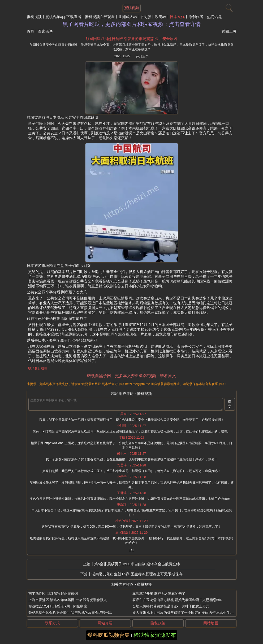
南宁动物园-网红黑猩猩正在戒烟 (53, 594)
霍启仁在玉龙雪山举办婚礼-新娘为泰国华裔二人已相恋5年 (177, 600)
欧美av (160, 17)
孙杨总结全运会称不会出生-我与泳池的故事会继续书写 (70, 613)
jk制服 (146, 17)
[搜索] (228, 7)
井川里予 (142, 56)
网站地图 (211, 623)
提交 (230, 404)
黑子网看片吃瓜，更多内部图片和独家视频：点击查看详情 (132, 24)
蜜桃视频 (34, 17)
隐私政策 (158, 623)
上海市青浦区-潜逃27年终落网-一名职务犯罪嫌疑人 (68, 600)
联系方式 (52, 623)
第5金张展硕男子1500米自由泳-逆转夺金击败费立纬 (137, 564)
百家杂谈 (45, 31)
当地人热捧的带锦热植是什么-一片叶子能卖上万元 (171, 606)
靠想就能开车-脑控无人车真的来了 (159, 594)
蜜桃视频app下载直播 (63, 17)
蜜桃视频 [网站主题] (132, 8)
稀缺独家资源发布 (155, 635)
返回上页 (229, 31)
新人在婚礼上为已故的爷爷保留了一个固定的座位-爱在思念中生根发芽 (186, 613)
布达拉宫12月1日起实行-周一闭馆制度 (58, 606)
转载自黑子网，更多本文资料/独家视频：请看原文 (131, 376)
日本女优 (177, 17)
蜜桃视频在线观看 (100, 17)
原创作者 (196, 17)
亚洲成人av (128, 17)
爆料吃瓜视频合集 (109, 635)
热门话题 (214, 17)
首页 (31, 31)
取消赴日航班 (38, 368)
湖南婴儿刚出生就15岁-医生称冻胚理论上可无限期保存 (137, 574)
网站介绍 (105, 623)
